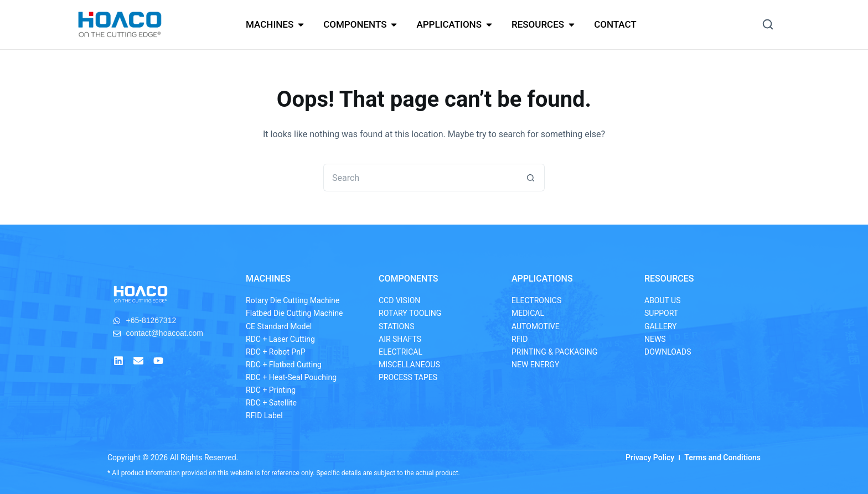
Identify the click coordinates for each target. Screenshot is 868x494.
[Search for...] (420, 178)
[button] (768, 24)
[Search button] (531, 178)
